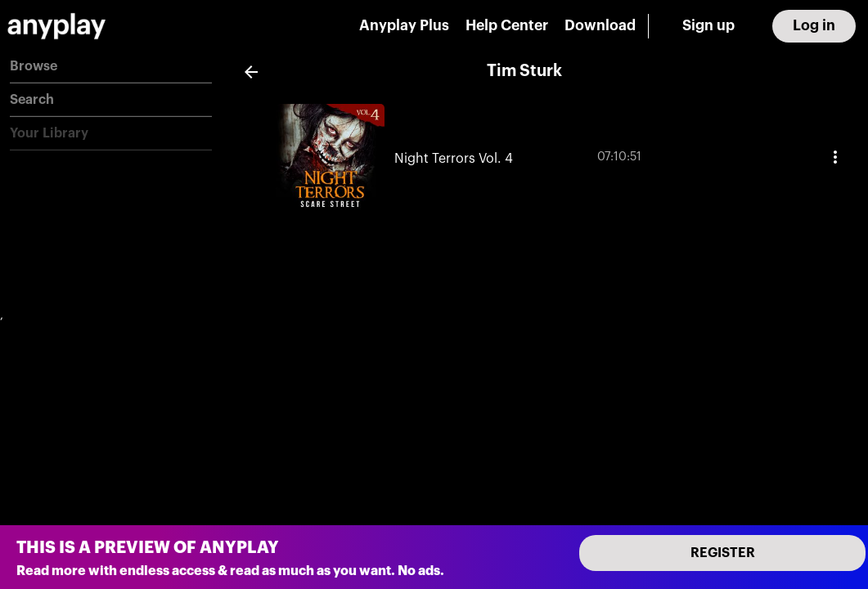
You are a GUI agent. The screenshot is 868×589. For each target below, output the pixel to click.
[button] (111, 67)
